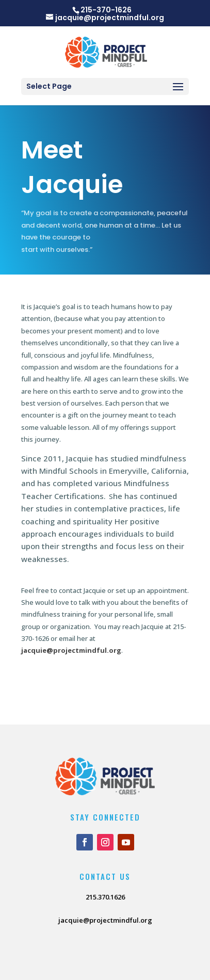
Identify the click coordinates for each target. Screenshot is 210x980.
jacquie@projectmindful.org (71, 650)
